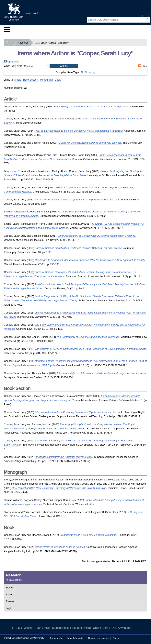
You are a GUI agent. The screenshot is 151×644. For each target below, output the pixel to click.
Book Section (31, 80)
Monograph (46, 80)
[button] (64, 66)
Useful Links (31, 13)
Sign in (116, 638)
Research (24, 43)
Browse (10, 601)
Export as (9, 66)
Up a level (11, 62)
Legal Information (76, 638)
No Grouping (88, 72)
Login (9, 608)
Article (18, 80)
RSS (142, 66)
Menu (7, 30)
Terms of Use (56, 638)
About (9, 594)
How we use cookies (98, 638)
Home (9, 588)
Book (58, 80)
